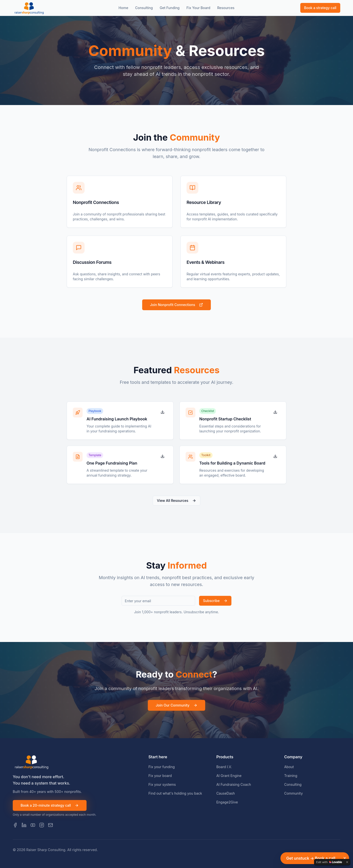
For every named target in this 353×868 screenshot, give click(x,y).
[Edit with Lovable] (329, 862)
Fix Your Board (198, 8)
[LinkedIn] (24, 825)
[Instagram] (42, 825)
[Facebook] (15, 825)
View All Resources (176, 501)
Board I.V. (224, 767)
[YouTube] (33, 825)
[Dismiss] (345, 858)
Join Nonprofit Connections (176, 305)
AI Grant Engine (229, 776)
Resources (226, 8)
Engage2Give (227, 802)
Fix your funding (162, 767)
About (289, 767)
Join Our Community (176, 705)
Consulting (144, 8)
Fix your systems (162, 784)
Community (293, 793)
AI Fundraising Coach (233, 784)
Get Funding (170, 8)
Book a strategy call (320, 8)
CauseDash (226, 793)
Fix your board (160, 776)
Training (291, 776)
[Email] (50, 825)
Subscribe (215, 601)
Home (124, 8)
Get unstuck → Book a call (311, 858)
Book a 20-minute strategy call (50, 805)
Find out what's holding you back (175, 793)
